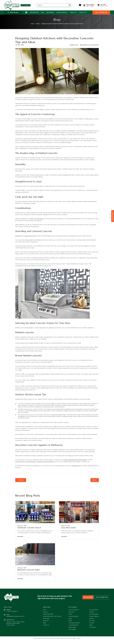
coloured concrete (30, 240)
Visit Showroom (26, 5)
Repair (70, 622)
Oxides (70, 618)
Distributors (34, 16)
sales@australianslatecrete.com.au (15, 620)
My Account (64, 12)
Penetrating (92, 631)
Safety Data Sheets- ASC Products (52, 620)
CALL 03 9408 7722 (102, 601)
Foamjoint (92, 627)
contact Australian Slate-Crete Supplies (75, 464)
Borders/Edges (72, 631)
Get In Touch (113, 216)
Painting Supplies (94, 618)
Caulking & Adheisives (74, 627)
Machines (92, 616)
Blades (91, 629)
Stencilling (18, 240)
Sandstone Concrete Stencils (90, 49)
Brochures (50, 16)
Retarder (92, 622)
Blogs (38, 28)
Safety (70, 625)
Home (33, 28)
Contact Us (82, 16)
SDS (42, 16)
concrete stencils (31, 466)
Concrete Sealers (94, 614)
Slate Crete (74, 49)
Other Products (62, 16)
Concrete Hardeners (74, 614)
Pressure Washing (94, 620)
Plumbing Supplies (73, 620)
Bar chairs (92, 625)
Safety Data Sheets (48, 618)
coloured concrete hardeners (45, 466)
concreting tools (20, 466)
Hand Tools (71, 616)
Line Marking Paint (74, 629)
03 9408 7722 (101, 16)
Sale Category (72, 633)
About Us (73, 16)
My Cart (77, 12)
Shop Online (13, 16)
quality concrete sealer (37, 223)
